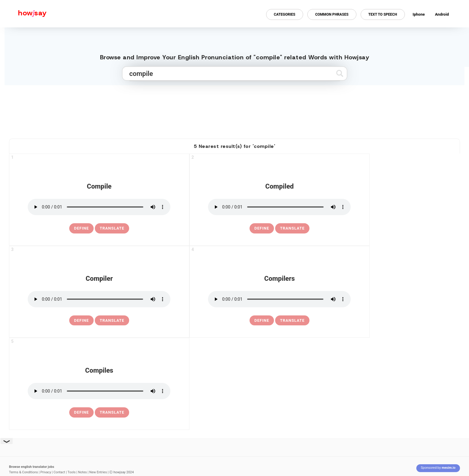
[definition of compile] (81, 228)
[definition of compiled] (262, 228)
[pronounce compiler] (99, 299)
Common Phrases (332, 14)
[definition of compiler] (81, 321)
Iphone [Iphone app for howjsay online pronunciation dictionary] (419, 14)
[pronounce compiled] (279, 207)
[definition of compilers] (262, 321)
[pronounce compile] (99, 207)
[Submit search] (340, 73)
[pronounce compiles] (99, 391)
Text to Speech (383, 14)
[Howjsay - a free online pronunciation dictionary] (23, 14)
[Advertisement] (234, 109)
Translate (112, 228)
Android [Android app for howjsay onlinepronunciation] (442, 14)
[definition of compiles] (81, 412)
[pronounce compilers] (279, 299)
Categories (285, 14)
